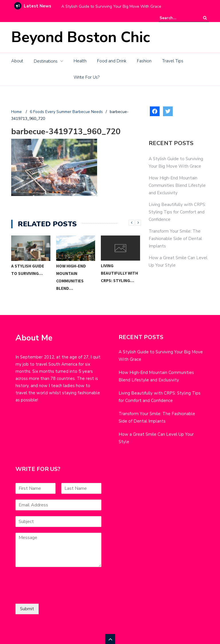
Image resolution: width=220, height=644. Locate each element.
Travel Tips (173, 61)
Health (80, 61)
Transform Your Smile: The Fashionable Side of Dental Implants (175, 239)
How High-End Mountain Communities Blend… (71, 277)
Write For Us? (87, 77)
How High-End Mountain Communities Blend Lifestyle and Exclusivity (177, 185)
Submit (27, 609)
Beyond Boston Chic (80, 37)
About (17, 61)
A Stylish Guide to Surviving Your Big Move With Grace (111, 6)
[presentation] (59, 594)
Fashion (144, 61)
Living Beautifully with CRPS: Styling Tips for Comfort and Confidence (177, 212)
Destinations (46, 61)
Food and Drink (112, 61)
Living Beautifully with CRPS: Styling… (119, 273)
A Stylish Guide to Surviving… (28, 270)
